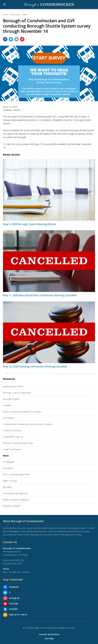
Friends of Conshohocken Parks (18, 443)
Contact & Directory (12, 430)
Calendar (7, 405)
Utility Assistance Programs (16, 500)
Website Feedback (12, 506)
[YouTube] (5, 604)
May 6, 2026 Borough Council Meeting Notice (29, 224)
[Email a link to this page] (17, 39)
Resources (16, 15)
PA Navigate (9, 462)
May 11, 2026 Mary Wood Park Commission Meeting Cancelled (40, 295)
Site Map (7, 487)
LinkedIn (13, 609)
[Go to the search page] (93, 4)
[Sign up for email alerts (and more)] (5, 615)
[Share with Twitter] (11, 39)
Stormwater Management (15, 493)
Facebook (14, 587)
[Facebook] (5, 587)
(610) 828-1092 (17, 560)
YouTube (14, 604)
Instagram (14, 598)
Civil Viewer (8, 418)
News (25, 15)
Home (6, 15)
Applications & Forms (13, 386)
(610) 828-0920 (15, 564)
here (37, 144)
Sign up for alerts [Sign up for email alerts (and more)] (18, 614)
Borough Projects (11, 399)
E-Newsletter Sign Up (13, 437)
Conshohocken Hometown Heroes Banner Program (28, 424)
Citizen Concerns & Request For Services (22, 412)
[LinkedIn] (5, 609)
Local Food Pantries (12, 449)
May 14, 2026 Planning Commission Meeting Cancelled (35, 366)
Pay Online (8, 468)
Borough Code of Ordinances (17, 393)
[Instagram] (5, 598)
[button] (4, 4)
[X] (5, 593)
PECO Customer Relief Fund (16, 474)
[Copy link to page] (22, 39)
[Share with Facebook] (5, 39)
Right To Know (10, 481)
